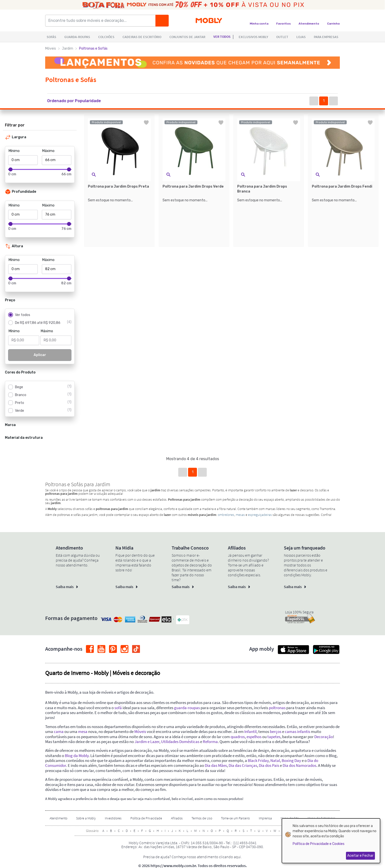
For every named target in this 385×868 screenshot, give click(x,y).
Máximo (48, 151)
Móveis (51, 48)
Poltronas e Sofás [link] (93, 48)
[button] (79, 101)
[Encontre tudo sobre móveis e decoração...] (102, 21)
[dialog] (331, 841)
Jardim (68, 48)
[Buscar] (162, 21)
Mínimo (14, 151)
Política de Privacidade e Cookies (319, 844)
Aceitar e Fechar (360, 856)
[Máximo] (57, 160)
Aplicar (40, 355)
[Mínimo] (23, 160)
